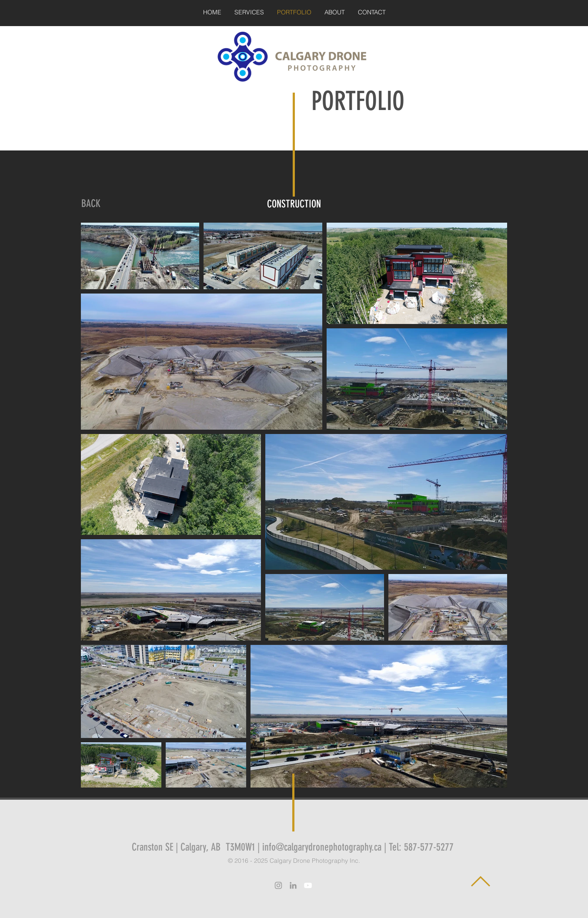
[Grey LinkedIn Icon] (293, 885)
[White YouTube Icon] (308, 885)
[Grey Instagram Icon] (278, 885)
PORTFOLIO (358, 101)
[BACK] (91, 204)
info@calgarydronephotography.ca (322, 847)
